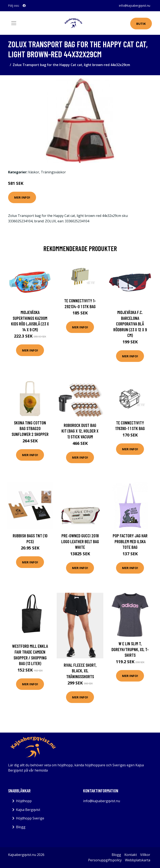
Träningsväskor (53, 172)
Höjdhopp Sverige (30, 818)
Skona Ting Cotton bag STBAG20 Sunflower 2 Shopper (30, 428)
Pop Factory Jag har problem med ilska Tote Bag (130, 541)
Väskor (34, 172)
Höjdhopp (24, 801)
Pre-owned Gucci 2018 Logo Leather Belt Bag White (80, 541)
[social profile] (24, 6)
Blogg (21, 827)
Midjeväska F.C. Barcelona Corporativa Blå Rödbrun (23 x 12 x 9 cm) (130, 324)
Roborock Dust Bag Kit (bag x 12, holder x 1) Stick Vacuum (80, 431)
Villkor (145, 855)
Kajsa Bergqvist (28, 810)
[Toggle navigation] (14, 23)
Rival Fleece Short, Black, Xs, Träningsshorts (80, 671)
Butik (141, 24)
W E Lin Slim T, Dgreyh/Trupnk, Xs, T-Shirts (130, 649)
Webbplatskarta (138, 860)
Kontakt (131, 855)
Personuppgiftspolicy (105, 860)
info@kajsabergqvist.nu (135, 6)
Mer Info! (22, 197)
